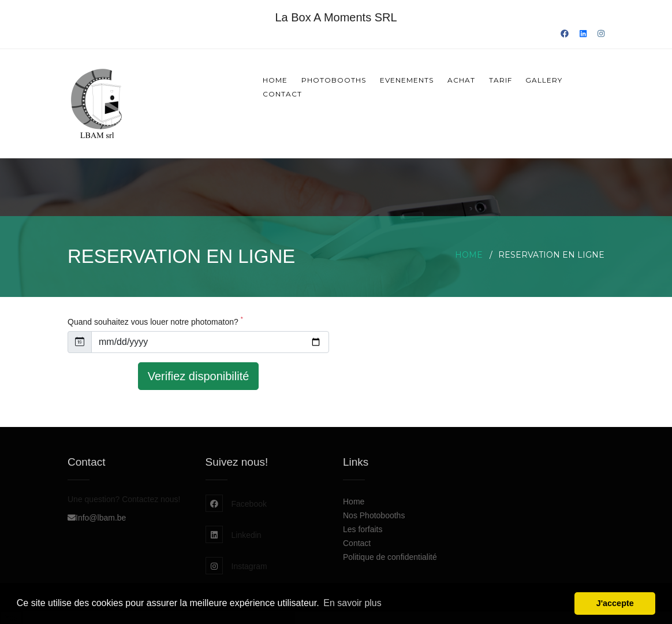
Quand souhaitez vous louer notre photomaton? (155, 322)
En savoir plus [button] (352, 603)
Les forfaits (363, 529)
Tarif (501, 80)
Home (275, 80)
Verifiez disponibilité (199, 376)
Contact (282, 94)
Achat (461, 80)
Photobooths (334, 80)
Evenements (407, 80)
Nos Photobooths (374, 515)
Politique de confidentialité (390, 557)
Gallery (544, 80)
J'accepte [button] (615, 603)
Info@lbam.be (97, 518)
